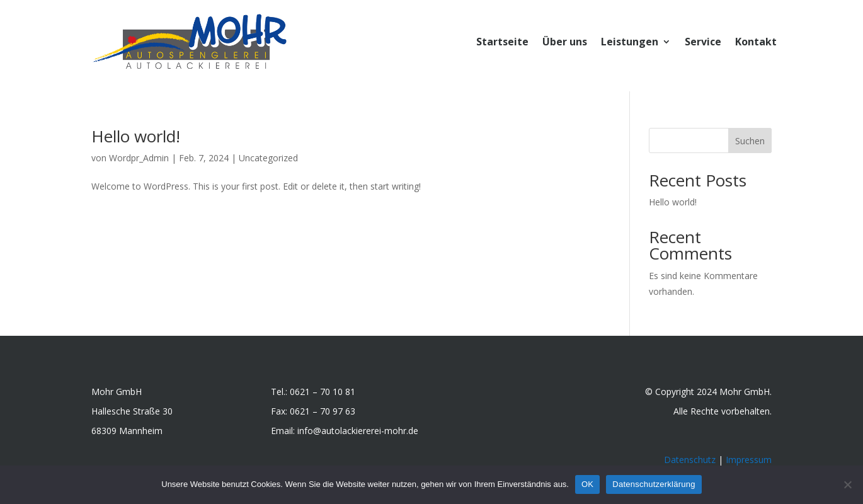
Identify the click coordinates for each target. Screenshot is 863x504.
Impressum (749, 460)
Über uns (565, 42)
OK (587, 484)
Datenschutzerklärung (654, 484)
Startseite (502, 42)
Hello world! (136, 136)
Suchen (750, 141)
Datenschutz (690, 460)
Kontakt (756, 42)
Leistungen (630, 42)
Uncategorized (268, 158)
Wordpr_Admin (139, 158)
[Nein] (847, 484)
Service (703, 42)
